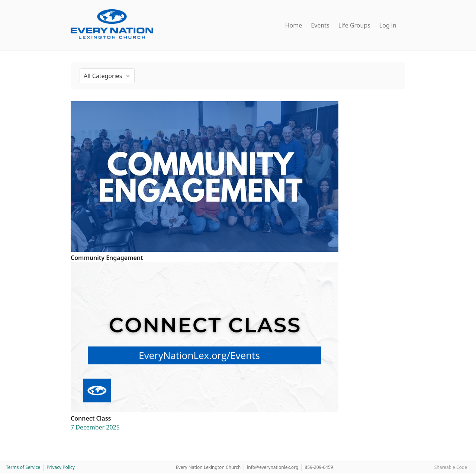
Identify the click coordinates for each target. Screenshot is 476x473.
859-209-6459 (319, 467)
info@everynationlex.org (273, 467)
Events (320, 25)
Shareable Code (451, 467)
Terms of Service (23, 467)
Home (294, 25)
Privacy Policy (61, 467)
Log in (388, 25)
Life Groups (354, 25)
